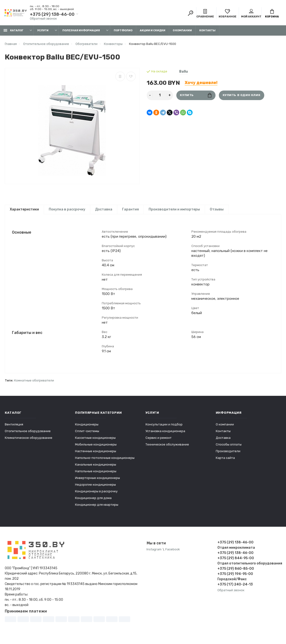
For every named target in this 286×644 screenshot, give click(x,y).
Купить (196, 95)
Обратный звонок (43, 19)
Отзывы (217, 209)
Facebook (173, 553)
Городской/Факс (232, 583)
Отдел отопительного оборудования (249, 567)
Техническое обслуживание (167, 448)
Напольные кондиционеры (96, 475)
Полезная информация (81, 30)
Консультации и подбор (164, 428)
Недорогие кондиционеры (95, 488)
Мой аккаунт (251, 14)
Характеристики (24, 209)
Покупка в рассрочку (67, 209)
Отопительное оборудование (28, 435)
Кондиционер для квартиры (97, 508)
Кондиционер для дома (93, 502)
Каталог (13, 30)
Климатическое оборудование (29, 441)
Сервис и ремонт (159, 441)
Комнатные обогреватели (34, 384)
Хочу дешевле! (201, 83)
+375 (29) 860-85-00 (236, 572)
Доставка (104, 209)
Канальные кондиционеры (96, 468)
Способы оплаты (229, 448)
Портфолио (123, 30)
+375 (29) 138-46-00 (52, 14)
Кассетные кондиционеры (95, 441)
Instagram (154, 553)
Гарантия (130, 209)
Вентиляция (14, 428)
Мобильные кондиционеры (96, 448)
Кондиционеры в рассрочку (96, 495)
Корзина (272, 14)
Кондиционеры (87, 428)
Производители (228, 455)
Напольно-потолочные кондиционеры (105, 461)
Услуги (43, 30)
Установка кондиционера (165, 435)
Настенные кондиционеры (96, 455)
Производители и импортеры (174, 209)
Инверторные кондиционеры (97, 481)
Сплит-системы (87, 435)
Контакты (207, 30)
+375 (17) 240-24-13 (235, 588)
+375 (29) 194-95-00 (235, 577)
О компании (182, 30)
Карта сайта (225, 461)
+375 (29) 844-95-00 (236, 562)
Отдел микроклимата (236, 551)
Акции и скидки (153, 30)
